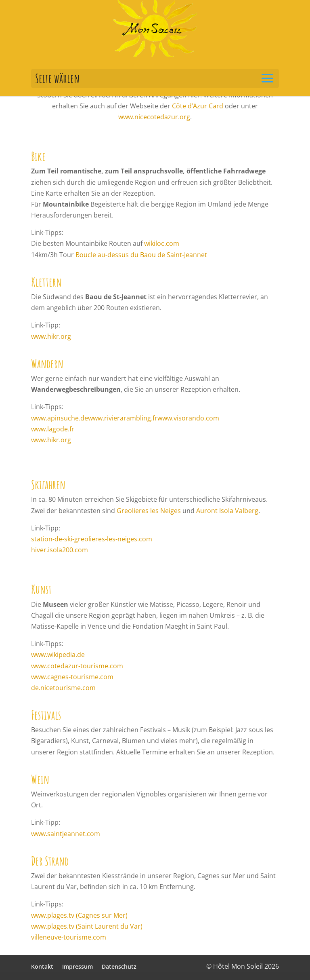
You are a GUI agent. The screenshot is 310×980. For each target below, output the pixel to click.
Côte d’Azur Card (198, 106)
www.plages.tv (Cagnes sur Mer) (79, 915)
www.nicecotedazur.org (154, 117)
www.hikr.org (51, 336)
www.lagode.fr (53, 429)
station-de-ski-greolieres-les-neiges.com (92, 539)
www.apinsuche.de (60, 418)
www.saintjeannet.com (66, 834)
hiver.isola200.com (60, 550)
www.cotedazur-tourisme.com (77, 666)
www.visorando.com (188, 418)
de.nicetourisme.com (63, 688)
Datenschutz (119, 966)
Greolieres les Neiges (149, 511)
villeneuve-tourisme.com (69, 937)
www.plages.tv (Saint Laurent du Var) (87, 926)
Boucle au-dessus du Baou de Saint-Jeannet (141, 255)
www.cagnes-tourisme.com (72, 677)
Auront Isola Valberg (227, 511)
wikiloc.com (162, 243)
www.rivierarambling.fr (123, 418)
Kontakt (42, 966)
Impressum (77, 966)
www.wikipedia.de (58, 655)
